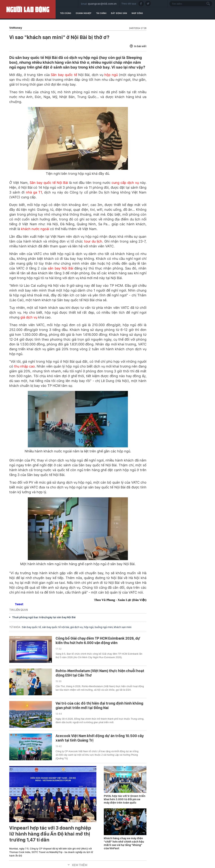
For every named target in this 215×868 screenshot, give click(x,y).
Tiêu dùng (66, 13)
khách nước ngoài (35, 229)
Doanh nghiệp (84, 13)
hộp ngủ (111, 75)
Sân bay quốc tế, (32, 627)
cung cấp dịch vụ (125, 183)
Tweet (19, 604)
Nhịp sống (137, 13)
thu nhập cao (24, 366)
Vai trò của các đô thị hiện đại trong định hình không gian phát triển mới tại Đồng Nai (99, 706)
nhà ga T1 (34, 192)
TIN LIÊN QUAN (19, 610)
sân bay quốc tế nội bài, (56, 627)
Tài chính (101, 13)
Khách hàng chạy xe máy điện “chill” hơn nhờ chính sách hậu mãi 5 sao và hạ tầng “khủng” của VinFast (124, 843)
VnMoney (16, 28)
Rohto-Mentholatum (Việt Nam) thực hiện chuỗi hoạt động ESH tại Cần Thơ (100, 673)
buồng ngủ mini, (104, 627)
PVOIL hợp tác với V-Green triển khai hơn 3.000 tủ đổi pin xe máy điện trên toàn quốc (125, 799)
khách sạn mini (123, 627)
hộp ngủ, (89, 627)
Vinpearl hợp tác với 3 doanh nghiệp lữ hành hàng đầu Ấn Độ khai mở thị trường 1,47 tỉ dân (50, 834)
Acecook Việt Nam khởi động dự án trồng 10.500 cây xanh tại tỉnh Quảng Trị (100, 738)
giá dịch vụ (29, 317)
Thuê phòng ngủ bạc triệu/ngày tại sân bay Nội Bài (44, 617)
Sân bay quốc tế (64, 75)
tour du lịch (93, 241)
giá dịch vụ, (77, 627)
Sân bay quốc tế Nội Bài (49, 183)
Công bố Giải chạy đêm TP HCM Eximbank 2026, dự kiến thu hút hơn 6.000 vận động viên (98, 641)
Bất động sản (119, 13)
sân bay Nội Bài (61, 268)
